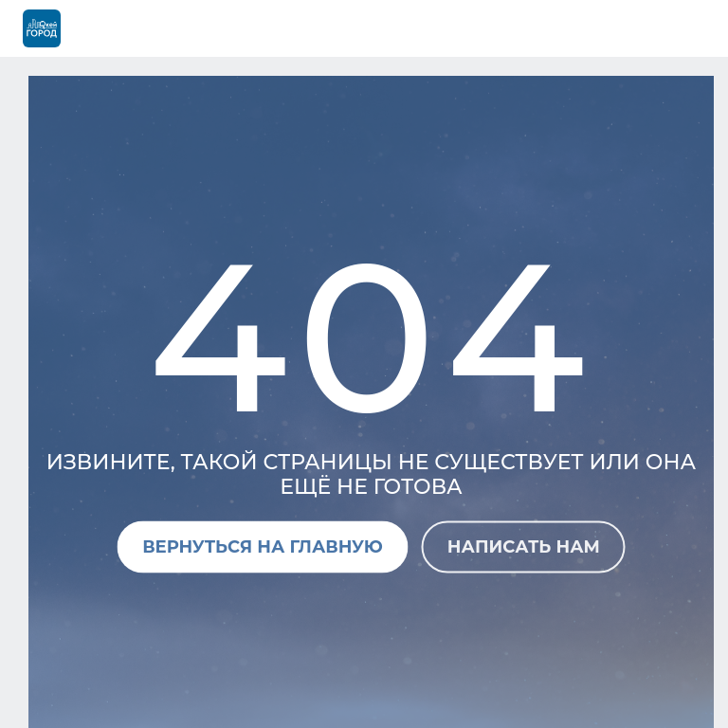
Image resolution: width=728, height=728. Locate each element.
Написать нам (524, 546)
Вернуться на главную (263, 546)
